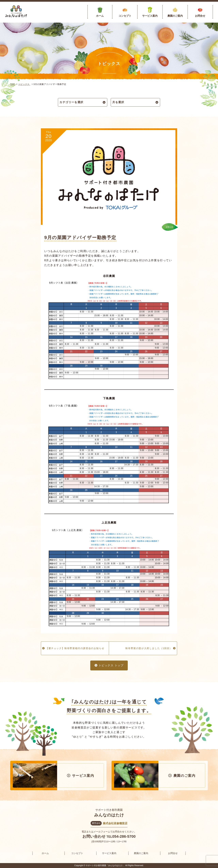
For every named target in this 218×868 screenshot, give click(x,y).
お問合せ (200, 16)
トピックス (24, 84)
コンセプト (125, 16)
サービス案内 (150, 16)
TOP (13, 84)
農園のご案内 (175, 16)
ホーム (100, 16)
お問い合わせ (94, 836)
